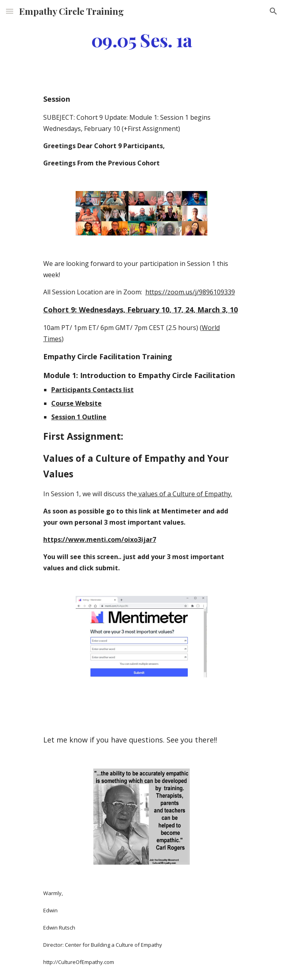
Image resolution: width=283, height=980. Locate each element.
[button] (10, 11)
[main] (141, 40)
